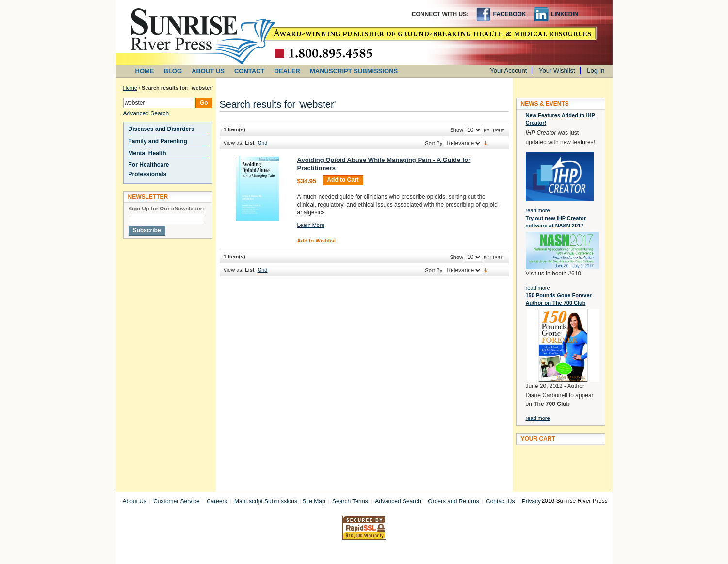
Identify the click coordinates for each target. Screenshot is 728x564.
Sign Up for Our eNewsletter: (166, 209)
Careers (217, 501)
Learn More (311, 225)
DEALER (287, 71)
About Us (135, 501)
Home (130, 88)
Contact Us (500, 501)
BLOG (173, 71)
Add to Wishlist (317, 241)
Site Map (314, 501)
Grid (263, 143)
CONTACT (250, 71)
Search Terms (350, 501)
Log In (596, 71)
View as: (234, 143)
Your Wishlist (557, 71)
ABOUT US (208, 71)
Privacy (531, 501)
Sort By (434, 143)
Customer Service (176, 501)
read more (538, 210)
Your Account (508, 71)
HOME (145, 71)
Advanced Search (146, 113)
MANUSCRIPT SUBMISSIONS (354, 71)
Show (456, 130)
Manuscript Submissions (266, 501)
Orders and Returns (453, 501)
